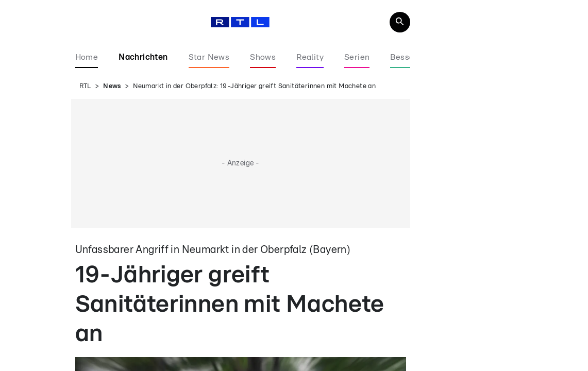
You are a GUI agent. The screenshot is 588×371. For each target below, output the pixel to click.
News (112, 86)
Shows (263, 57)
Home (87, 57)
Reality (310, 57)
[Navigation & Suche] (400, 22)
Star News (209, 57)
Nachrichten (143, 57)
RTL (85, 86)
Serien (357, 57)
